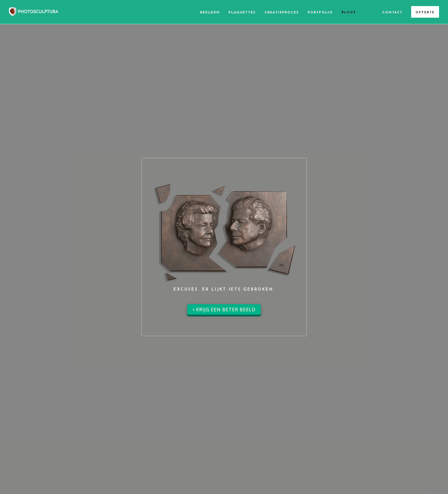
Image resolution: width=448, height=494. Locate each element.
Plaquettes (242, 13)
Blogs (349, 13)
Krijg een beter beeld (224, 309)
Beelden (210, 13)
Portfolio (320, 13)
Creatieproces (282, 13)
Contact (392, 13)
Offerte (425, 13)
